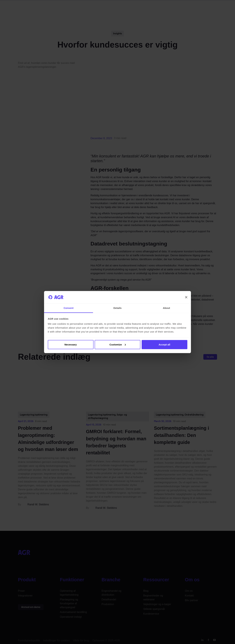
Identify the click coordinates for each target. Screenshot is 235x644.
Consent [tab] (69, 308)
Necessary (71, 345)
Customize (118, 345)
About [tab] (166, 308)
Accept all (164, 345)
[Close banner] (186, 297)
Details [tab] (117, 308)
